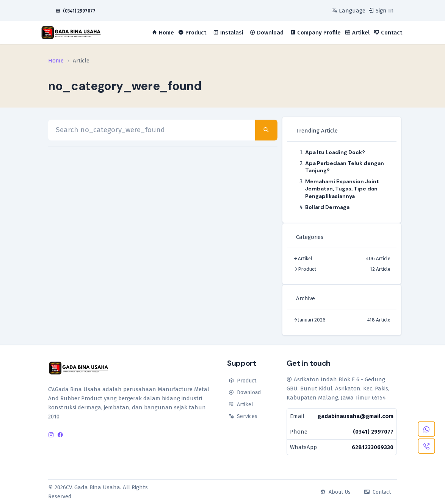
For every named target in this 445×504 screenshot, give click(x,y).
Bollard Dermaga (327, 207)
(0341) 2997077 (373, 432)
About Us (335, 492)
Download (244, 392)
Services (242, 416)
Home (56, 61)
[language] (348, 11)
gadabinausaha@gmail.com (356, 416)
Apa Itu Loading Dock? (335, 152)
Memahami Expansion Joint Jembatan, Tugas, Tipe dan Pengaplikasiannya (342, 189)
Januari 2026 (312, 320)
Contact (377, 492)
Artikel (305, 258)
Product (307, 269)
